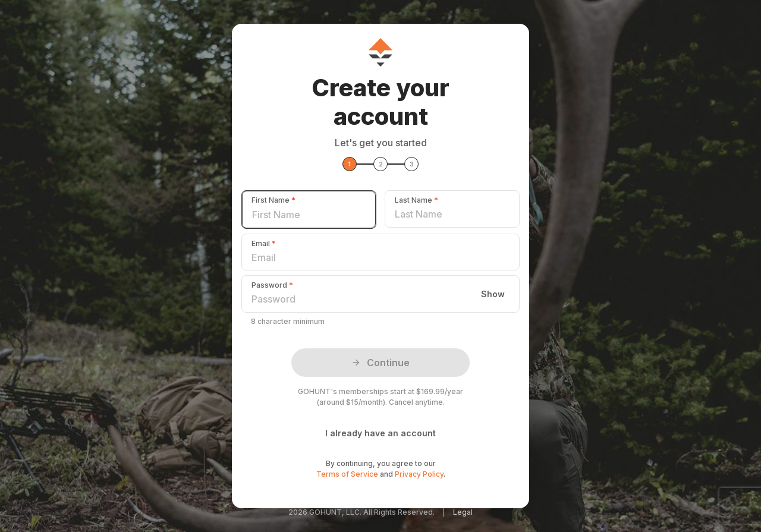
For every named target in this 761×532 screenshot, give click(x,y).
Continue (380, 363)
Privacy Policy (419, 474)
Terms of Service (347, 474)
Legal (463, 512)
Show (493, 294)
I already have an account (380, 433)
